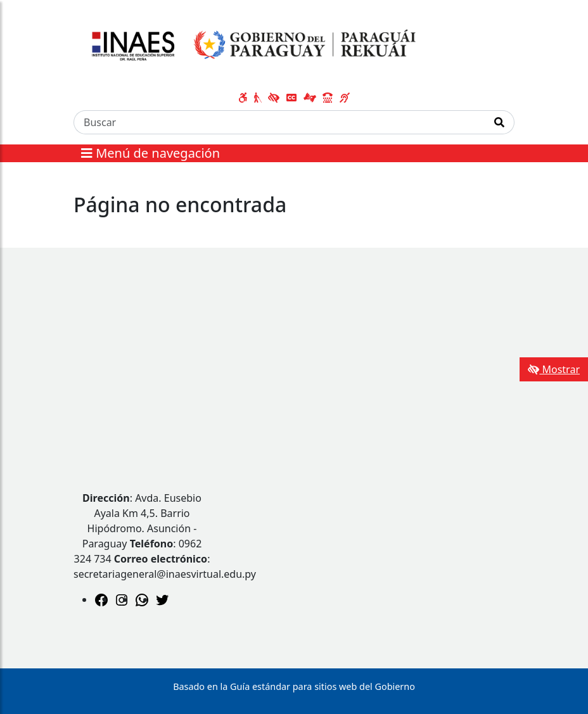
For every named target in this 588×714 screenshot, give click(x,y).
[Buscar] (279, 122)
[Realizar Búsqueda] (500, 122)
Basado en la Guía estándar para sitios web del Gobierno (294, 686)
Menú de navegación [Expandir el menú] (150, 153)
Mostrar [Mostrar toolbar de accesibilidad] (554, 369)
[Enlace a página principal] (250, 46)
